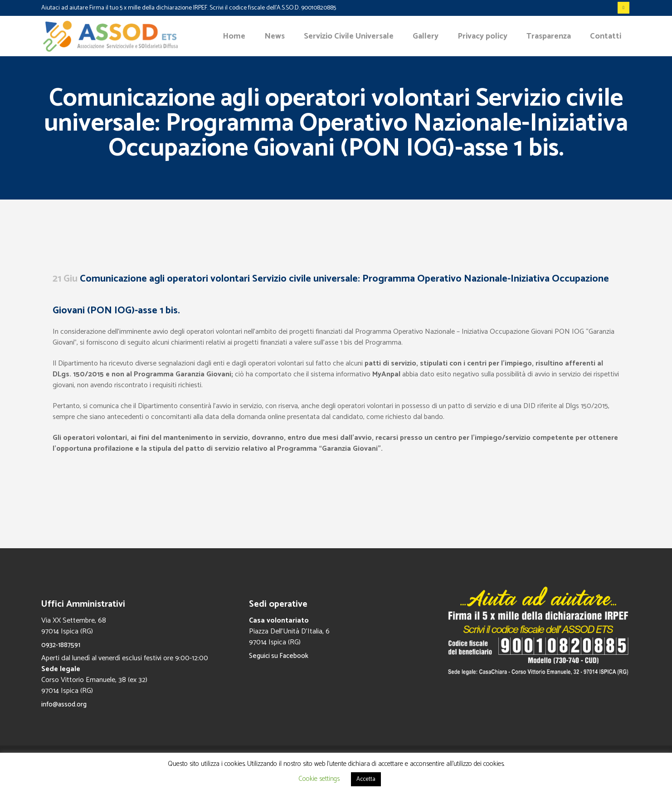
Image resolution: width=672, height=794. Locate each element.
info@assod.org (64, 704)
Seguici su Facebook (279, 656)
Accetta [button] (366, 779)
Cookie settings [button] (319, 779)
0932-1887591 (61, 645)
